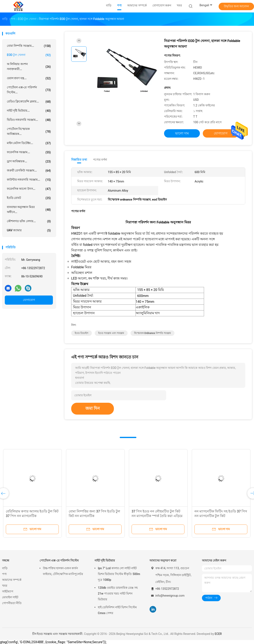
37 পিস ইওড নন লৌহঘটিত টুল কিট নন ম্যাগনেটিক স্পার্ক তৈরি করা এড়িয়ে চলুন (157, 516)
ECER (218, 634)
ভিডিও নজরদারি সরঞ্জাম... (29, 120)
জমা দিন (93, 408)
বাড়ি (5, 568)
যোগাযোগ (29, 300)
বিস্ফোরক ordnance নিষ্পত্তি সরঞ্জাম (153, 333)
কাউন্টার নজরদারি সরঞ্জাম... (29, 180)
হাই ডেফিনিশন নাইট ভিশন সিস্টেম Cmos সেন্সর (117, 610)
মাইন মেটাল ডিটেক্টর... (29, 143)
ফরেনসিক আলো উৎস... (29, 189)
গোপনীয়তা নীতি (12, 603)
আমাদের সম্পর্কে (12, 580)
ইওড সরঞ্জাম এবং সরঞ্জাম (111, 333)
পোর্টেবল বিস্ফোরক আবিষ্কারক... (29, 131)
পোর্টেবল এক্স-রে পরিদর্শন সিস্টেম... (29, 90)
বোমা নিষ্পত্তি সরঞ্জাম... (29, 46)
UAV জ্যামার (29, 230)
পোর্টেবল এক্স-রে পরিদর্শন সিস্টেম (59, 560)
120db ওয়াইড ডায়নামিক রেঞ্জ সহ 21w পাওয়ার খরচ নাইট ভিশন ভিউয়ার (118, 594)
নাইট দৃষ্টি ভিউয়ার (105, 560)
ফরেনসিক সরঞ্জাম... (29, 152)
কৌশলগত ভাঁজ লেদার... (29, 221)
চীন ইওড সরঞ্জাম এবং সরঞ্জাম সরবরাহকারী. (58, 634)
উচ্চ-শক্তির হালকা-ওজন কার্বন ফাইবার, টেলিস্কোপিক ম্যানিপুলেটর (63, 571)
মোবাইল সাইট (10, 597)
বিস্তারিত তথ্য (79, 160)
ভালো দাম (182, 133)
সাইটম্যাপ (8, 591)
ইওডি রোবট (29, 198)
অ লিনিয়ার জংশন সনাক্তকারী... (29, 66)
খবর (5, 586)
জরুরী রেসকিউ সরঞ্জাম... (29, 171)
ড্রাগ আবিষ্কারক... (29, 161)
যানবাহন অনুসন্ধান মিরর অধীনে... (29, 209)
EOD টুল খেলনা (29, 55)
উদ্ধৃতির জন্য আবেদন (236, 6)
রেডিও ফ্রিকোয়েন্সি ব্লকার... (29, 102)
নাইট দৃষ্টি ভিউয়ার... (29, 111)
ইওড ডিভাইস (82, 333)
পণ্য (4, 574)
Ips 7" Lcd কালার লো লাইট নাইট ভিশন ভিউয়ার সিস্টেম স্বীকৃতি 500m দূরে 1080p (119, 574)
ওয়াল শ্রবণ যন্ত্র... (29, 78)
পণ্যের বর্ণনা (100, 160)
